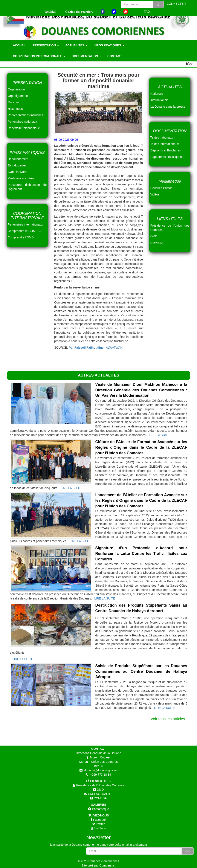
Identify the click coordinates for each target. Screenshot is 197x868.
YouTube (100, 828)
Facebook (99, 820)
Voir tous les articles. (168, 719)
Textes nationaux (162, 137)
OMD (100, 790)
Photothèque (100, 809)
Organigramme (18, 96)
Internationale (160, 100)
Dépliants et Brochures (166, 150)
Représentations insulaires (25, 115)
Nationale (157, 94)
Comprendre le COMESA (25, 231)
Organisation (16, 89)
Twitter (100, 824)
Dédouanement (18, 159)
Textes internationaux (165, 144)
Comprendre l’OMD (21, 237)
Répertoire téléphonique (24, 128)
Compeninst (108, 865)
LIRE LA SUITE (159, 435)
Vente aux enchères (21, 178)
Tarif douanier (17, 165)
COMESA (100, 798)
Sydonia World (18, 172)
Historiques (15, 109)
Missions (14, 102)
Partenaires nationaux (22, 122)
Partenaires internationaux (25, 224)
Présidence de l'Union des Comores (100, 785)
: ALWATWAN (96, 348)
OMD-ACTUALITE (100, 794)
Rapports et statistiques (166, 157)
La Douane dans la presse (168, 107)
